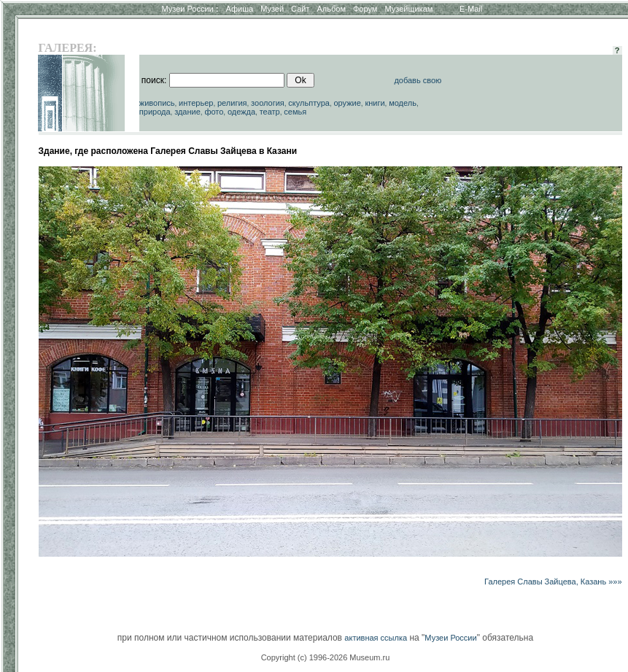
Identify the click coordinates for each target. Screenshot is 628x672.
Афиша (240, 9)
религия (232, 103)
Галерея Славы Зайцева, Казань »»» (553, 582)
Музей (272, 9)
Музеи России (190, 9)
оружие (347, 103)
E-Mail (471, 9)
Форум (365, 9)
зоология (268, 103)
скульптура (309, 103)
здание (187, 112)
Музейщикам (408, 9)
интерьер (196, 103)
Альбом (332, 9)
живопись (157, 103)
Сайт (300, 9)
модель (403, 103)
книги (375, 103)
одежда (241, 112)
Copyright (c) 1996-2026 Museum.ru (326, 657)
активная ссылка (376, 638)
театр (270, 112)
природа (155, 112)
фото (214, 112)
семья (295, 112)
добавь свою (418, 80)
